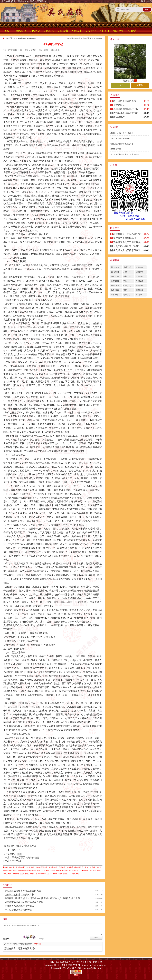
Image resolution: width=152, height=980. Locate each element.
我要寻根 (118, 31)
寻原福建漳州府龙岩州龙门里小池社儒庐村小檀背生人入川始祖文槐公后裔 (42, 898)
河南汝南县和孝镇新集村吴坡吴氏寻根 (24, 902)
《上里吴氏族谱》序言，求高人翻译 (125, 154)
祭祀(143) (115, 285)
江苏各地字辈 (116, 149)
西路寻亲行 (119, 117)
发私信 (140, 85)
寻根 (20, 854)
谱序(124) (127, 290)
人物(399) (127, 272)
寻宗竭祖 (16, 861)
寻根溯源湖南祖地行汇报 (126, 109)
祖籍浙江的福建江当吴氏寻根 (19, 895)
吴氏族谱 (63, 31)
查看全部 (38, 944)
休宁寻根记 (119, 105)
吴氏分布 (49, 31)
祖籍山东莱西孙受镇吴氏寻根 (122, 144)
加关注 (120, 85)
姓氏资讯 (21, 31)
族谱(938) (127, 267)
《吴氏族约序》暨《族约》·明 (128, 246)
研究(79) (139, 295)
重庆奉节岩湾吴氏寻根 (125, 238)
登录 (150, 1)
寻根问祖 (105, 31)
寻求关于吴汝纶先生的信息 (25, 858)
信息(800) (140, 267)
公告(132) (127, 285)
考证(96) (127, 295)
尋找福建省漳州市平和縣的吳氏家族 (23, 891)
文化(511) (115, 272)
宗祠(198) (127, 276)
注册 (143, 1)
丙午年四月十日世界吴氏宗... (128, 234)
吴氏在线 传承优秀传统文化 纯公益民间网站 (24, 1)
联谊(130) (140, 285)
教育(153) (140, 281)
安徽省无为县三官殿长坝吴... (128, 242)
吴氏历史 (35, 31)
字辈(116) (140, 290)
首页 (7, 31)
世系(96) (114, 295)
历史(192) (140, 276)
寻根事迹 (32, 38)
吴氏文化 (91, 31)
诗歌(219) (115, 276)
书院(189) (127, 281)
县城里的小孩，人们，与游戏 (122, 133)
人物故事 (77, 31)
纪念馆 (132, 31)
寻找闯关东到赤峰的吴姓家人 (19, 906)
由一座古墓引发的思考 (125, 101)
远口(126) (115, 290)
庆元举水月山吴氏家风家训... (128, 250)
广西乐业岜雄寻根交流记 (126, 113)
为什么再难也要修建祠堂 (120, 138)
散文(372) (140, 272)
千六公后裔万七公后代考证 (18, 910)
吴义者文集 (130, 79)
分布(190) (115, 281)
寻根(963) (115, 267)
